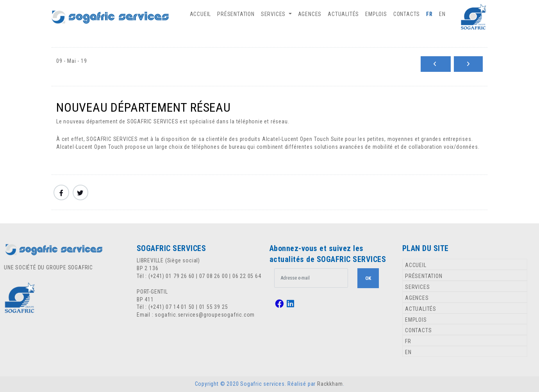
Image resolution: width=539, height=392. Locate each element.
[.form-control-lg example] (311, 278)
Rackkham (330, 384)
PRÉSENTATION (236, 14)
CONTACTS (407, 14)
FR (429, 14)
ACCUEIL (201, 14)
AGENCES (310, 14)
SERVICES (417, 287)
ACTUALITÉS (343, 14)
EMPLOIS (376, 14)
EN (442, 14)
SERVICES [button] (274, 14)
